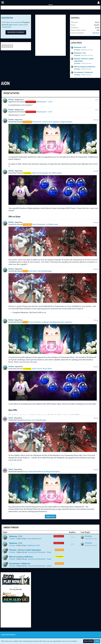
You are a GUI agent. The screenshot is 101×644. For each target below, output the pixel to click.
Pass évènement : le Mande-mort (83, 72)
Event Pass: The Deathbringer (40, 271)
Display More (50, 516)
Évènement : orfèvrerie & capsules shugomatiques (52, 122)
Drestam (77, 50)
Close (97, 641)
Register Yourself (16, 32)
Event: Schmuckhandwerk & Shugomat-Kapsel (41, 471)
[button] (3, 3)
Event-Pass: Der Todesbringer (34, 420)
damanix (96, 33)
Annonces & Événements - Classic (40, 552)
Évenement (59, 550)
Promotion (60, 557)
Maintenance (59, 536)
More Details (88, 641)
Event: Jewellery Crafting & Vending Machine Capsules (50, 322)
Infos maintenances (34, 539)
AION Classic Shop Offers (42, 369)
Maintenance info (34, 545)
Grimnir (11, 418)
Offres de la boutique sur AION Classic (85, 67)
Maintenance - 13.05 (80, 47)
